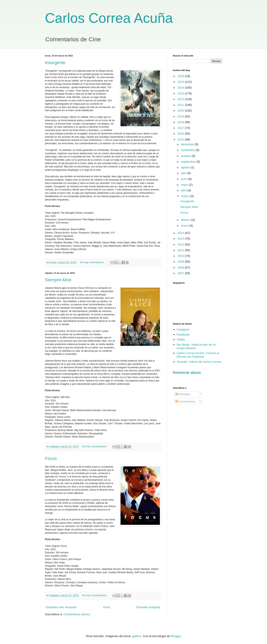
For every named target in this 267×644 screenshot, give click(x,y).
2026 (181, 76)
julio (184, 173)
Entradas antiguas (148, 607)
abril (184, 190)
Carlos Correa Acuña (109, 18)
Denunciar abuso (187, 373)
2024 (181, 87)
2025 (181, 82)
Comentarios (185, 401)
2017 (181, 128)
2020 (181, 110)
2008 (181, 267)
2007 (181, 273)
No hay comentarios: (93, 262)
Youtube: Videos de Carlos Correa (199, 362)
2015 (181, 139)
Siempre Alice (58, 280)
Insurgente (55, 63)
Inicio (107, 607)
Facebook (183, 334)
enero (185, 226)
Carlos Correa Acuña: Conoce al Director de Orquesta (198, 355)
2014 (181, 233)
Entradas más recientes (61, 607)
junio (184, 179)
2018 (181, 122)
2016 (181, 133)
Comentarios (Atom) (77, 614)
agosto (186, 167)
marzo (185, 196)
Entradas (183, 394)
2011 (181, 250)
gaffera (137, 636)
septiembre (189, 162)
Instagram (183, 329)
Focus (51, 458)
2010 (181, 256)
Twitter (181, 339)
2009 (181, 262)
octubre (186, 156)
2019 (181, 116)
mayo (185, 185)
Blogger (176, 636)
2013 (181, 239)
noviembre (188, 150)
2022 (181, 99)
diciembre (188, 144)
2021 (181, 105)
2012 (181, 244)
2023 (181, 93)
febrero (186, 220)
